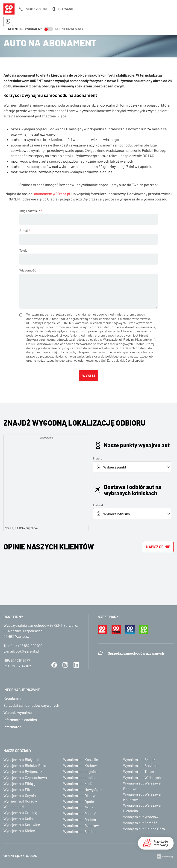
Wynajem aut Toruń (139, 771)
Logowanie (65, 9)
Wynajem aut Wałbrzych (142, 777)
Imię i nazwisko (31, 211)
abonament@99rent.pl (52, 194)
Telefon (24, 250)
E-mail (25, 231)
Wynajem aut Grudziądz (22, 813)
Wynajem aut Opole (79, 801)
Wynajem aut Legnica (80, 771)
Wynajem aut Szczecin (141, 765)
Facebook (54, 665)
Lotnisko (99, 505)
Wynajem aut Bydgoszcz (23, 771)
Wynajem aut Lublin (79, 777)
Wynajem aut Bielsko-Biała (25, 765)
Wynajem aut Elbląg (19, 783)
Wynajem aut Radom (80, 819)
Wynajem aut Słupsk (139, 759)
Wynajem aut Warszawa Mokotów (142, 797)
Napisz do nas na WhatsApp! (8, 21)
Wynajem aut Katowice (22, 825)
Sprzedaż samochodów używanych (136, 653)
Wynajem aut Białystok (22, 759)
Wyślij (89, 376)
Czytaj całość (135, 360)
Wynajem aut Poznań (80, 813)
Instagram (65, 665)
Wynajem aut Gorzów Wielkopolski (20, 804)
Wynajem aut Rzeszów (81, 825)
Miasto (98, 458)
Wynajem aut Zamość (140, 823)
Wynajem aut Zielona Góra (144, 829)
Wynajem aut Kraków (80, 765)
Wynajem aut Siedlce (80, 831)
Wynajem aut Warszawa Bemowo (142, 786)
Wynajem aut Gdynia (20, 795)
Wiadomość (28, 270)
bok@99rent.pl (27, 651)
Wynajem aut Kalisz (19, 819)
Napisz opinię (158, 547)
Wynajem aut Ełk (17, 789)
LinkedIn (76, 665)
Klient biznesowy (69, 29)
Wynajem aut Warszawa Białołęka (142, 808)
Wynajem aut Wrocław (141, 817)
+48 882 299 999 (35, 9)
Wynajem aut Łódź (78, 783)
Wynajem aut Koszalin (81, 759)
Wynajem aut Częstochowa (25, 777)
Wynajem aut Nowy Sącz (83, 789)
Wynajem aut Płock (78, 807)
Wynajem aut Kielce (19, 831)
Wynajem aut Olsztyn (80, 795)
